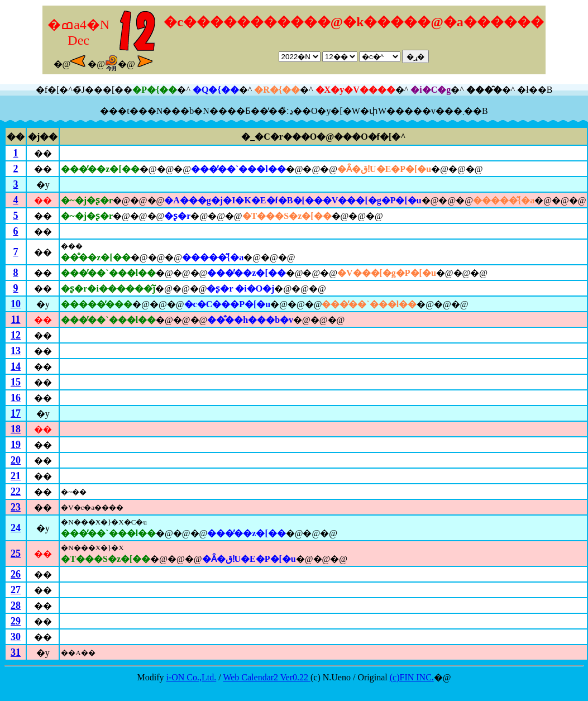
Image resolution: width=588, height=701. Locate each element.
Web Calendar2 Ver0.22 (267, 677)
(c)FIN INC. (412, 677)
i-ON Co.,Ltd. (191, 677)
